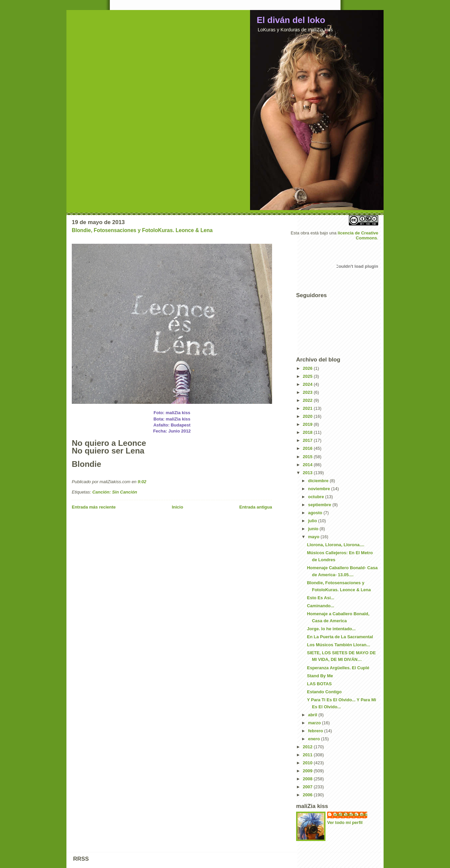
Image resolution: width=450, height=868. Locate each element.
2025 (308, 376)
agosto (316, 513)
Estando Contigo (324, 692)
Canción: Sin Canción (115, 492)
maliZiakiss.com (351, 814)
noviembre (320, 489)
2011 (308, 755)
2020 (308, 416)
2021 (308, 408)
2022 (308, 400)
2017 (308, 440)
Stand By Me (320, 676)
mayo (314, 537)
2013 (308, 473)
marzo (315, 723)
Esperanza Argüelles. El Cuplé (338, 668)
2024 (308, 384)
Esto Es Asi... (320, 598)
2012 (308, 747)
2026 (308, 368)
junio (314, 529)
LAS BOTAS (319, 684)
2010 (308, 763)
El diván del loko (291, 20)
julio (313, 521)
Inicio (178, 507)
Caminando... (320, 606)
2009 (308, 771)
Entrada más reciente (94, 507)
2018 (308, 432)
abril (313, 715)
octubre (317, 497)
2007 (308, 787)
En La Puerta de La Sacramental (340, 637)
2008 (308, 779)
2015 (308, 457)
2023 (308, 392)
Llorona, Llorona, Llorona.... (335, 545)
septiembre (320, 505)
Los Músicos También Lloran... (338, 645)
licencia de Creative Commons (358, 235)
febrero (316, 731)
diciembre (319, 481)
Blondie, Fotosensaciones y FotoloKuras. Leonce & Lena (142, 230)
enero (315, 739)
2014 (308, 465)
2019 (308, 424)
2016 (308, 448)
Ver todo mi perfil (345, 822)
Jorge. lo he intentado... (331, 629)
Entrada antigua (256, 507)
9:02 (142, 482)
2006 (308, 795)
